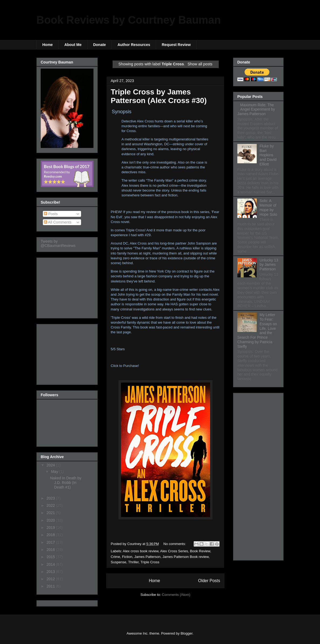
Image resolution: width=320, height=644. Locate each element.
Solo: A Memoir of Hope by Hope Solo (268, 207)
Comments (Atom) (176, 595)
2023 (51, 498)
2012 (51, 579)
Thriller (133, 562)
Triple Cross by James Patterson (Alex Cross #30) (159, 96)
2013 (51, 572)
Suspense (119, 562)
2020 (51, 520)
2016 (51, 550)
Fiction (127, 557)
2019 (51, 528)
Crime (115, 557)
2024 (51, 465)
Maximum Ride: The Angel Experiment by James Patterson (256, 109)
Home (48, 45)
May (55, 472)
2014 (51, 564)
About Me (73, 45)
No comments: (175, 544)
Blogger (186, 633)
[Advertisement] (68, 286)
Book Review (200, 551)
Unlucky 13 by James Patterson (269, 265)
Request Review (176, 45)
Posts (51, 214)
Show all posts (200, 64)
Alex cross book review (141, 551)
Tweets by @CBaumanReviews (58, 243)
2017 (51, 542)
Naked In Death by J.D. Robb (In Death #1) (66, 483)
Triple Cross (150, 562)
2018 (51, 535)
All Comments (58, 222)
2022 (51, 505)
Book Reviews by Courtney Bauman (129, 20)
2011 (51, 586)
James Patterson (147, 557)
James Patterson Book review (185, 557)
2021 (51, 513)
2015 (51, 557)
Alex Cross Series (174, 551)
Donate (100, 45)
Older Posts (209, 581)
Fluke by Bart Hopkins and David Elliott (268, 155)
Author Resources (134, 45)
